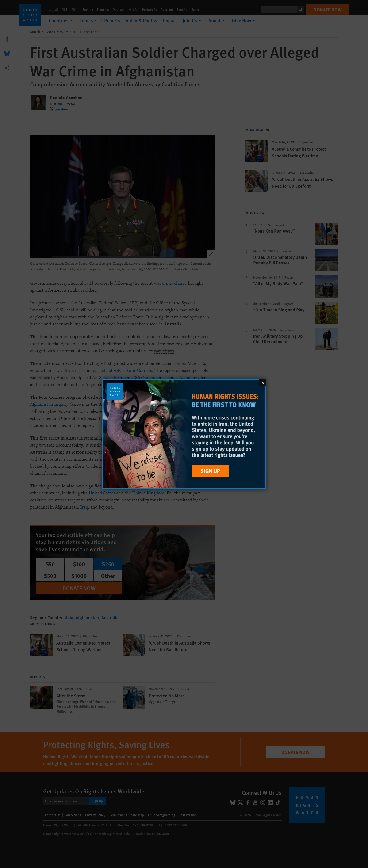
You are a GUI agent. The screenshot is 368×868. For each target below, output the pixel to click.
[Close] (263, 382)
